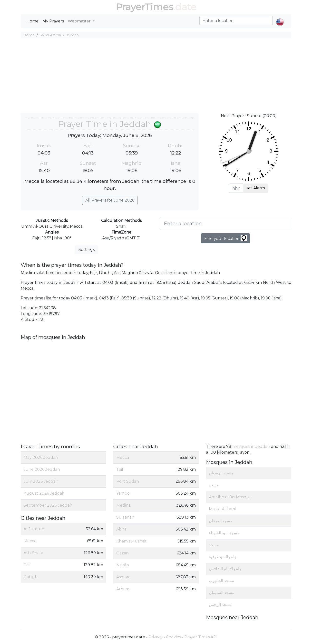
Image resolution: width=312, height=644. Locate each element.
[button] (280, 18)
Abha (121, 529)
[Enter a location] (225, 224)
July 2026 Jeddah (41, 481)
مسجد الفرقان (221, 521)
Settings (87, 250)
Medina (123, 505)
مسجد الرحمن (220, 605)
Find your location (225, 238)
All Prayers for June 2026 (110, 200)
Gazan (122, 553)
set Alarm (256, 188)
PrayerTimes (145, 7)
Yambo (123, 493)
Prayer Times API (201, 637)
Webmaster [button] (80, 21)
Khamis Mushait (132, 541)
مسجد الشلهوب (221, 581)
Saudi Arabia (50, 35)
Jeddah (72, 35)
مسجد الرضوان (221, 473)
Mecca (30, 541)
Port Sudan (128, 481)
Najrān (123, 565)
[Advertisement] (156, 76)
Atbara (123, 589)
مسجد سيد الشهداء (224, 533)
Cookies (173, 637)
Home (33, 21)
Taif (27, 565)
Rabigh (31, 577)
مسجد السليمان (222, 593)
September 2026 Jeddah (48, 505)
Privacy (156, 637)
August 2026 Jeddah (44, 493)
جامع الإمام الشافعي (225, 569)
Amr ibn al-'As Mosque (230, 497)
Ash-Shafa (33, 553)
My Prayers (53, 21)
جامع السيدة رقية (223, 557)
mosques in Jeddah (251, 446)
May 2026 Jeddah (41, 457)
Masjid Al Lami (222, 509)
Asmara (123, 577)
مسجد (214, 485)
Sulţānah (125, 517)
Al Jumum (34, 529)
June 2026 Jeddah (42, 469)
